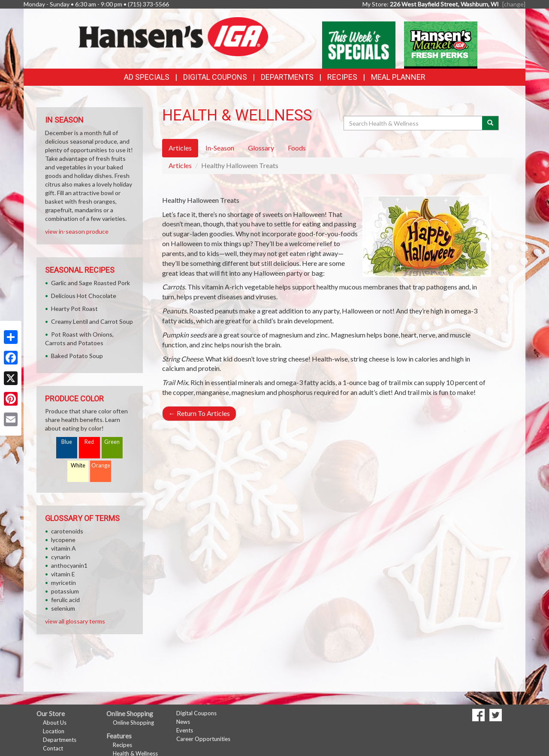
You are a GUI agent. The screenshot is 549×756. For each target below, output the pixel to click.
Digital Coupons (215, 77)
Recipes (342, 77)
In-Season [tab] (220, 148)
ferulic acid (65, 600)
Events (185, 730)
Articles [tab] (180, 148)
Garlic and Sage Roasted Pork (90, 283)
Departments (60, 740)
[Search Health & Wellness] (413, 123)
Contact (53, 748)
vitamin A (63, 548)
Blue (67, 442)
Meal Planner (398, 77)
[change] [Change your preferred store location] (514, 4)
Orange (101, 465)
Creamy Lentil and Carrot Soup (92, 321)
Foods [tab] (297, 148)
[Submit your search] (490, 123)
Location (54, 731)
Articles (180, 165)
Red (89, 442)
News (183, 722)
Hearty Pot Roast (74, 309)
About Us (55, 723)
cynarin (61, 557)
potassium (65, 591)
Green (112, 442)
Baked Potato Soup (77, 356)
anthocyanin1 (69, 565)
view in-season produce (77, 231)
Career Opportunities (203, 739)
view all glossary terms (75, 621)
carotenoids (67, 531)
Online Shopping (133, 723)
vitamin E (63, 574)
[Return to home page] (173, 36)
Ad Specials (147, 77)
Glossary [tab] (261, 148)
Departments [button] (287, 77)
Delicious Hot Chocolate (84, 296)
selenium (63, 608)
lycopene (63, 540)
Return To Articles (199, 413)
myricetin (63, 583)
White (78, 465)
